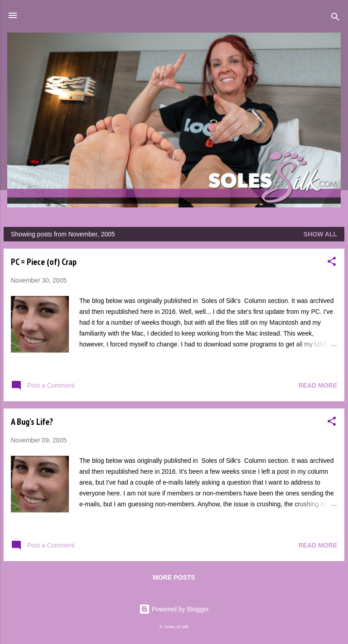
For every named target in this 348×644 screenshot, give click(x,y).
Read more (318, 385)
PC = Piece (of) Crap (44, 262)
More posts (174, 577)
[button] (332, 263)
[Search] (335, 18)
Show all (320, 234)
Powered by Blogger (174, 609)
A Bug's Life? (32, 422)
